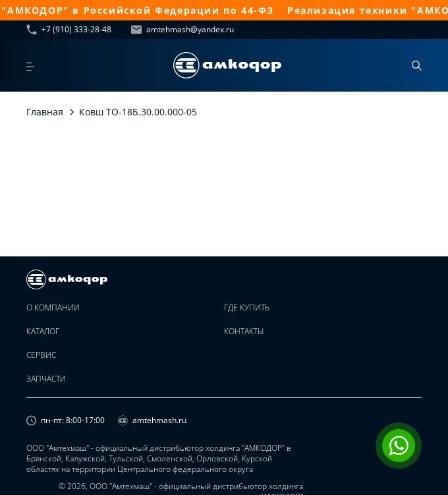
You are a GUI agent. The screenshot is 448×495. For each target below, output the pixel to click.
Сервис (41, 355)
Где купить (247, 308)
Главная (45, 112)
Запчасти (46, 379)
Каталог (43, 332)
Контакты (244, 332)
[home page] (227, 65)
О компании (53, 308)
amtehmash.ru (152, 421)
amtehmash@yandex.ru (182, 30)
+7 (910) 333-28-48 (69, 30)
